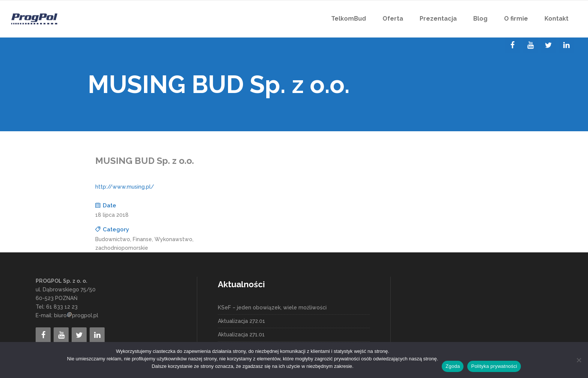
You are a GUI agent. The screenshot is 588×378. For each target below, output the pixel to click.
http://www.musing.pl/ (125, 187)
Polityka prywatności (494, 366)
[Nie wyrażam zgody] (579, 360)
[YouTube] (530, 45)
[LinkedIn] (566, 45)
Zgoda (453, 366)
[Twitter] (548, 45)
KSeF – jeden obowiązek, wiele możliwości (272, 307)
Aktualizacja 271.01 (241, 334)
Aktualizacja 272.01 (241, 321)
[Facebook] (512, 45)
